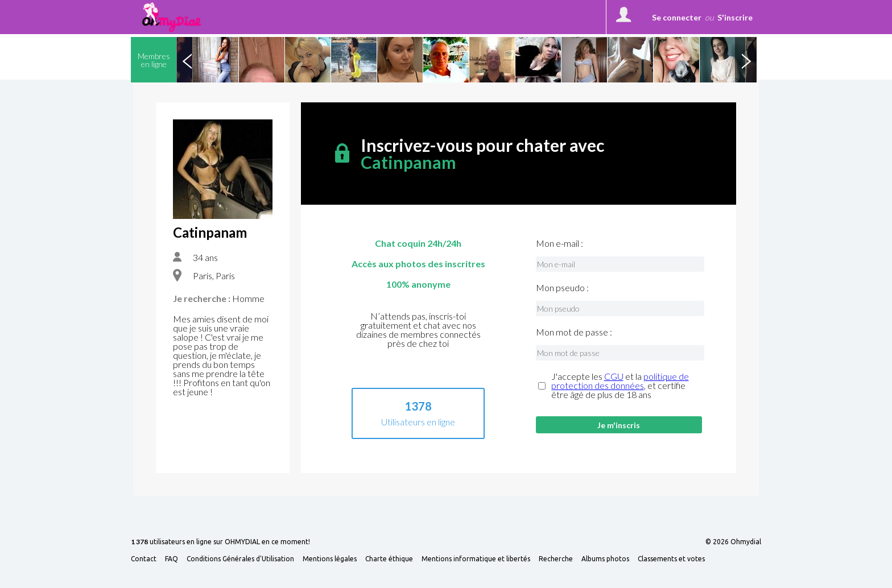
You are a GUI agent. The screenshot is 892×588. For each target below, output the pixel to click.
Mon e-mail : (559, 243)
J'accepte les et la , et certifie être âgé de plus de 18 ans (620, 386)
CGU (614, 376)
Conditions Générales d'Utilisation (240, 559)
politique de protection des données (620, 381)
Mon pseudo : (562, 288)
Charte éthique (389, 559)
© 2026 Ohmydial (733, 542)
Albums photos (605, 559)
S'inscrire (735, 17)
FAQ (172, 559)
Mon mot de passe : (574, 332)
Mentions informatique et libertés (476, 559)
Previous (187, 60)
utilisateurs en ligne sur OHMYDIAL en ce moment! (220, 542)
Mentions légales (330, 559)
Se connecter (677, 17)
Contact (144, 559)
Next (746, 60)
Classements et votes (671, 559)
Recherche (556, 559)
